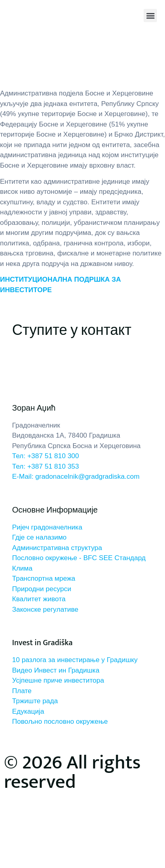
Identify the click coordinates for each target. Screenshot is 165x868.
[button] (150, 16)
